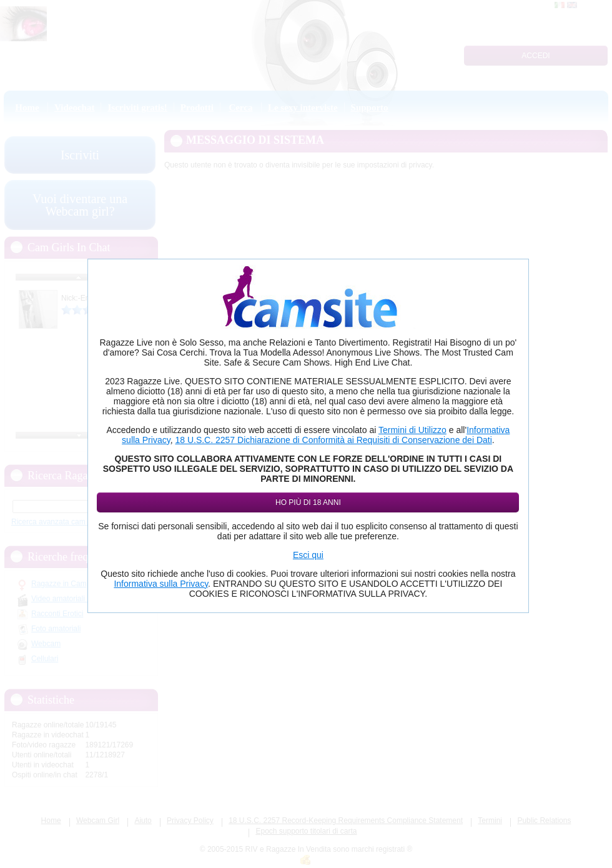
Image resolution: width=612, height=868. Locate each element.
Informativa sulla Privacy (161, 584)
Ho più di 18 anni (308, 502)
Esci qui (308, 555)
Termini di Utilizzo (412, 430)
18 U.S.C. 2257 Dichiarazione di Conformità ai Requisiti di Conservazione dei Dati (333, 440)
